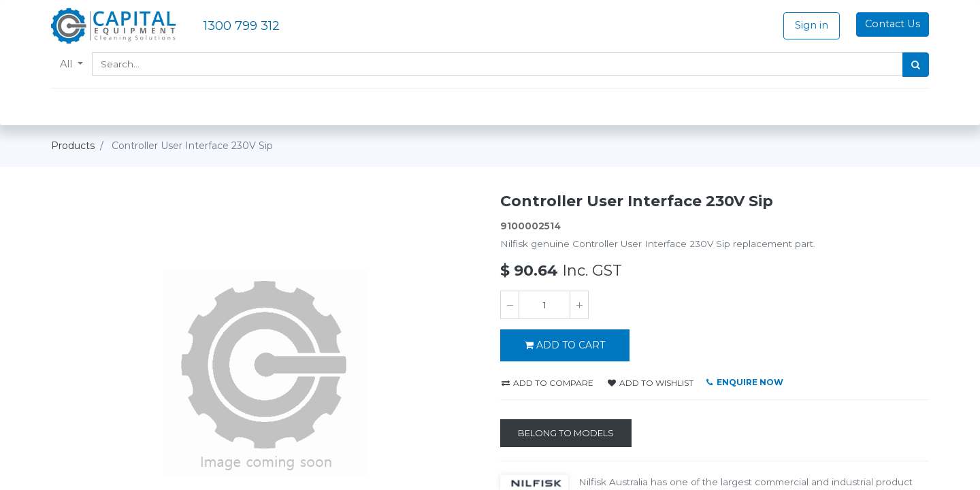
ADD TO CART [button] (565, 345)
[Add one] (579, 305)
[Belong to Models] (566, 434)
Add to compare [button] (548, 383)
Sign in (812, 25)
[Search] (916, 65)
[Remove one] (510, 305)
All (67, 64)
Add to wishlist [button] (651, 383)
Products (73, 146)
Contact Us (893, 24)
